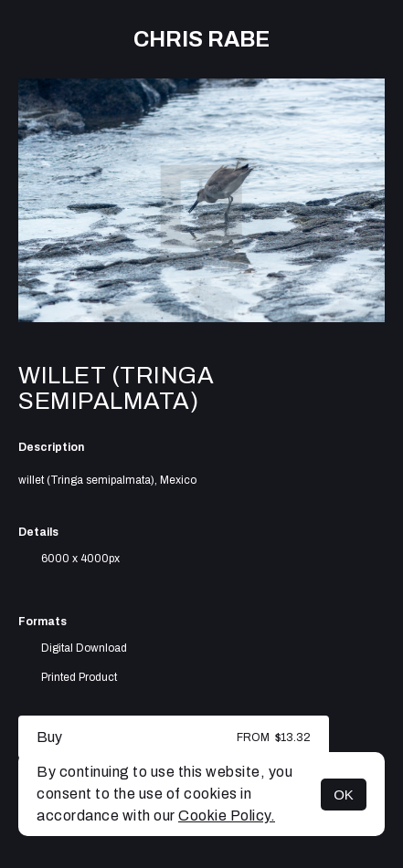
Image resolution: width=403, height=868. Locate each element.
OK (344, 795)
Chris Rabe (201, 39)
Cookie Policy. (227, 816)
